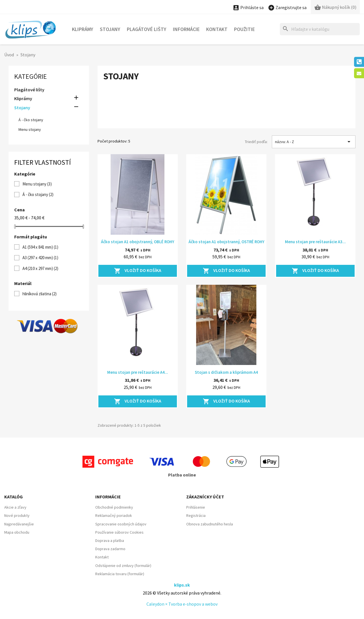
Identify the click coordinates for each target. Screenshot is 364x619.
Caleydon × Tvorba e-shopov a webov (182, 604)
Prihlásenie (196, 507)
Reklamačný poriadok (114, 515)
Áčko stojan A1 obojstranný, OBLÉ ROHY (138, 242)
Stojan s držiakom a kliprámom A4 (226, 372)
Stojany (110, 29)
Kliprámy (83, 29)
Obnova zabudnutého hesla (210, 524)
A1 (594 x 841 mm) (40, 247)
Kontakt (217, 29)
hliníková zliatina (40, 294)
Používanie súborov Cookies (119, 532)
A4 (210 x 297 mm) (40, 268)
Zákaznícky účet (205, 497)
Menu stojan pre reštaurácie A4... (138, 372)
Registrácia (196, 515)
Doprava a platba (110, 540)
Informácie (186, 29)
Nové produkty (17, 515)
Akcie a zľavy (15, 507)
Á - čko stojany (31, 120)
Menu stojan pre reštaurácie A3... (315, 242)
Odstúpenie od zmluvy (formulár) (123, 566)
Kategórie (31, 76)
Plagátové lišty (147, 29)
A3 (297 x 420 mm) (40, 258)
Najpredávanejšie (19, 524)
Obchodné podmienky (114, 507)
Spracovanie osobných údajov (121, 524)
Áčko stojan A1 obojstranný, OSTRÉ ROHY (227, 242)
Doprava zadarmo (110, 549)
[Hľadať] (320, 29)
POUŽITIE (244, 29)
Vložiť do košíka (138, 271)
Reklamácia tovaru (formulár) (120, 574)
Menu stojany (30, 129)
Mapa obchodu (17, 532)
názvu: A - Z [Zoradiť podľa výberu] (314, 142)
